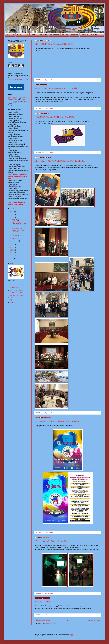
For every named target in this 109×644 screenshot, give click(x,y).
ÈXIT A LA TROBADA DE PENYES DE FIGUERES (60, 161)
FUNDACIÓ (10, 35)
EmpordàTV (13, 99)
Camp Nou (12, 97)
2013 (12, 253)
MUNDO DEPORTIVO (17, 290)
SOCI (26, 35)
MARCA (13, 302)
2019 (12, 212)
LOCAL (33, 35)
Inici (68, 620)
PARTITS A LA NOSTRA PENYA (51, 541)
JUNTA (19, 35)
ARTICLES (74, 35)
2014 (12, 250)
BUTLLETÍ (94, 35)
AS (11, 300)
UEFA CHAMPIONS (16, 295)
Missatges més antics (94, 620)
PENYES (65, 35)
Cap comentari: (49, 80)
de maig (15, 235)
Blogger (71, 635)
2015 (12, 247)
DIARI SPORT (15, 288)
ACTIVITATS (43, 35)
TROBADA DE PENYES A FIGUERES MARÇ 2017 (60, 421)
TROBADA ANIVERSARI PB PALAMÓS (54, 117)
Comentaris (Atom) (50, 624)
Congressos (23, 97)
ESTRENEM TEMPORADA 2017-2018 (54, 44)
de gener (15, 241)
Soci (26, 102)
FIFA (12, 298)
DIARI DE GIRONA (16, 293)
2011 (12, 258)
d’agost (15, 220)
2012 (12, 256)
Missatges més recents (42, 620)
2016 (12, 244)
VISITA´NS (84, 35)
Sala (18, 102)
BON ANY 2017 (42, 601)
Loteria (10, 102)
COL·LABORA (54, 35)
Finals (24, 99)
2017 (12, 217)
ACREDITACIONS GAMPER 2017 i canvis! (56, 88)
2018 (12, 215)
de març (15, 238)
